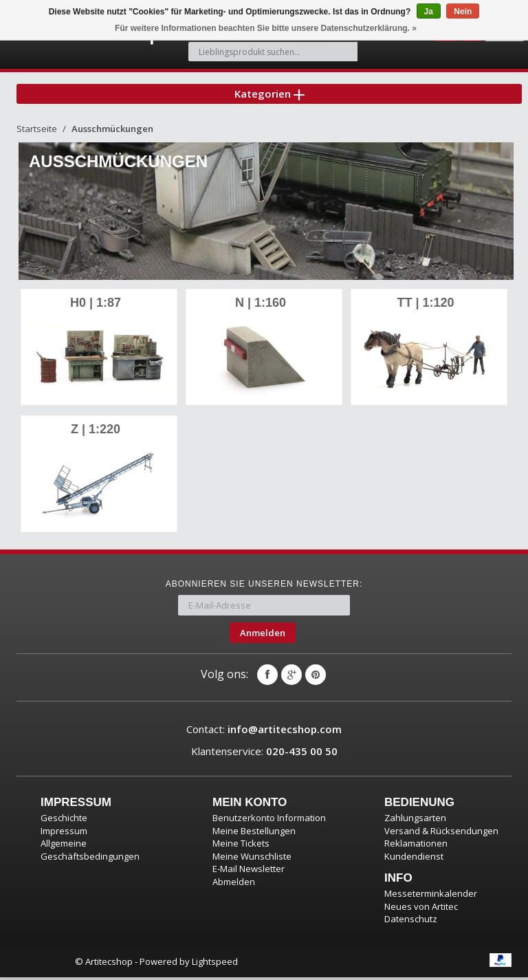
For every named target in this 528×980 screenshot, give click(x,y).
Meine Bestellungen (254, 834)
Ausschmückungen (112, 133)
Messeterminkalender (431, 896)
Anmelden (263, 635)
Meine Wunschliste (252, 859)
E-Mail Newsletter (249, 871)
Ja (429, 12)
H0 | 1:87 (96, 307)
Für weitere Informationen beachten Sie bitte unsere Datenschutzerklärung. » (266, 28)
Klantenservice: (264, 754)
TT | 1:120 (425, 307)
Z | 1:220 (96, 433)
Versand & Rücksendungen (441, 834)
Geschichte (64, 820)
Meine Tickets (241, 846)
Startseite (37, 133)
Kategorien (269, 96)
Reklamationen (416, 846)
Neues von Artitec (421, 909)
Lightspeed (215, 964)
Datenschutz (411, 922)
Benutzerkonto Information (269, 820)
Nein (463, 12)
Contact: (264, 732)
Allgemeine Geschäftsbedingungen (90, 852)
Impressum (64, 834)
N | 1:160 (261, 307)
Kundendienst (414, 859)
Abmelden (234, 884)
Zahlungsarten (415, 820)
